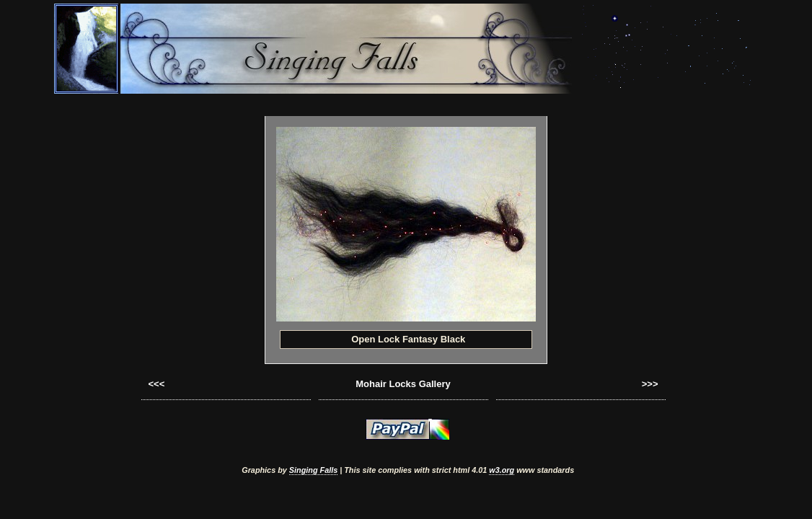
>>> (650, 384)
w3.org (502, 470)
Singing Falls (313, 470)
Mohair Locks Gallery (403, 384)
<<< (157, 384)
